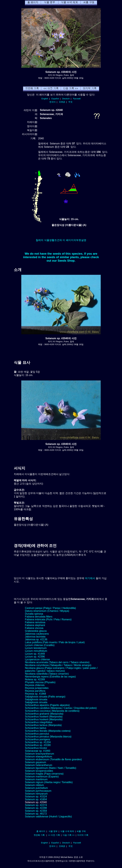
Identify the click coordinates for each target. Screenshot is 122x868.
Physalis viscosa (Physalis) (40, 682)
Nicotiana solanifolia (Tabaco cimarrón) (47, 674)
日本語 (62, 102)
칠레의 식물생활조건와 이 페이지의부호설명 (61, 240)
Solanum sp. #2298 (36, 808)
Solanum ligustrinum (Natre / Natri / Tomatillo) (51, 768)
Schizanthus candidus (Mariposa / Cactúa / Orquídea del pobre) (61, 708)
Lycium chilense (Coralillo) (40, 645)
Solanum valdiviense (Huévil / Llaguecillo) (48, 817)
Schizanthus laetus (36, 728)
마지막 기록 (83, 835)
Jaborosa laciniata (35, 637)
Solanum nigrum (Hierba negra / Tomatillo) (49, 782)
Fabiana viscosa (34, 628)
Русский (77, 99)
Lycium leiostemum (36, 648)
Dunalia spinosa (34, 614)
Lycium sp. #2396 (35, 657)
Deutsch (66, 99)
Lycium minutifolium (36, 651)
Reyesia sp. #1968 (36, 694)
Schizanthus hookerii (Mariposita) (44, 717)
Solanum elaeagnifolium (39, 757)
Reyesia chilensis (35, 685)
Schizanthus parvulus (37, 734)
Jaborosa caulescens (37, 634)
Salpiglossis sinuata (36, 699)
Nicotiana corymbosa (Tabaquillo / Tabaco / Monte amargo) (58, 665)
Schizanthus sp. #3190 (38, 745)
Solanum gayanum (36, 762)
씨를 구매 (81, 831)
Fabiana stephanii (35, 625)
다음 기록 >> (69, 835)
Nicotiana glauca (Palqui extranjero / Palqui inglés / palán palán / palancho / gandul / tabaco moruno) (61, 669)
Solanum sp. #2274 (36, 805)
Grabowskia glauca (36, 631)
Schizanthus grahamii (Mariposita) (44, 714)
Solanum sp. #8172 (36, 814)
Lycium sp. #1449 (35, 654)
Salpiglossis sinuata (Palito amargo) (45, 697)
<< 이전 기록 (54, 835)
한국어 (53, 102)
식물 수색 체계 (67, 831)
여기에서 (90, 578)
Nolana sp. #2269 (35, 679)
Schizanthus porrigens (37, 739)
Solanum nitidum (34, 785)
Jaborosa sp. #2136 (36, 639)
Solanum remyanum (36, 794)
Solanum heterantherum (39, 765)
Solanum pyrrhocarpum (38, 791)
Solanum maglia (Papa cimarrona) (44, 774)
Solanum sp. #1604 (36, 799)
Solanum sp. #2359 (36, 811)
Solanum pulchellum (36, 788)
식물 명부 (53, 831)
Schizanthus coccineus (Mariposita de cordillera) (52, 711)
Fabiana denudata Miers (39, 617)
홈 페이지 (41, 831)
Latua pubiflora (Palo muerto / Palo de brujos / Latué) (55, 642)
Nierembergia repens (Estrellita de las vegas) (50, 677)
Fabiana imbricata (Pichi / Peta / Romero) (48, 619)
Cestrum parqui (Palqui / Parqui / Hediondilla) (50, 608)
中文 (71, 102)
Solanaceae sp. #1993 (38, 751)
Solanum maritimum (36, 779)
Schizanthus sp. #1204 (38, 742)
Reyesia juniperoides (37, 688)
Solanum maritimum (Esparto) (42, 777)
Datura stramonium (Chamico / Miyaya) (47, 611)
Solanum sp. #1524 (36, 797)
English (45, 99)
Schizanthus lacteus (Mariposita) (43, 725)
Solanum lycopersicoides (39, 771)
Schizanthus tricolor (36, 748)
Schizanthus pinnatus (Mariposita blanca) (48, 737)
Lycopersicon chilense (37, 659)
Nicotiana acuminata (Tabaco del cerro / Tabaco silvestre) (57, 662)
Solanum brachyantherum (39, 754)
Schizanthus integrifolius (39, 722)
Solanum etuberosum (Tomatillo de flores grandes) (53, 759)
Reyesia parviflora (35, 691)
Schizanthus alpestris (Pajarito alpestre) (47, 705)
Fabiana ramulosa (35, 622)
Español (55, 99)
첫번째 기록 (39, 835)
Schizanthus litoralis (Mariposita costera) (48, 731)
